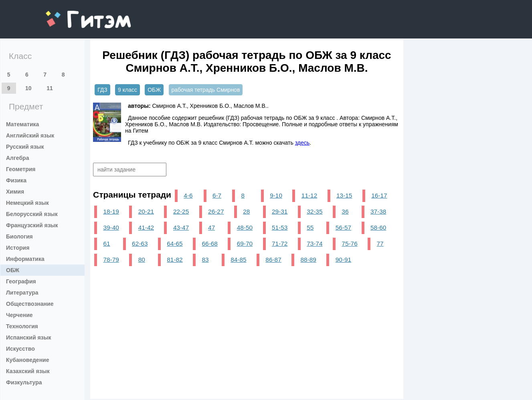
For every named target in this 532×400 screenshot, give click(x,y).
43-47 (181, 227)
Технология (22, 326)
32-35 (315, 211)
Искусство (20, 349)
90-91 (343, 260)
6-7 (217, 195)
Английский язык (30, 135)
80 (142, 260)
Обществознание (30, 304)
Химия (15, 192)
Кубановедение (28, 360)
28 (246, 211)
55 (310, 227)
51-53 (280, 227)
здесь (302, 143)
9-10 (276, 195)
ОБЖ (13, 270)
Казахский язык (28, 371)
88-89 (308, 260)
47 (211, 227)
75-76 (349, 243)
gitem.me (67, 14)
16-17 (379, 195)
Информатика (25, 259)
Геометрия (21, 169)
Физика (16, 180)
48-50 (245, 227)
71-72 (280, 243)
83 (205, 260)
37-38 (378, 211)
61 (106, 243)
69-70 (245, 243)
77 (380, 243)
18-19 (111, 211)
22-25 (181, 211)
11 (50, 88)
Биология (19, 236)
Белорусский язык (32, 214)
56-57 (343, 227)
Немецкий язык (27, 203)
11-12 (309, 195)
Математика (22, 124)
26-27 (216, 211)
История (18, 248)
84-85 (238, 260)
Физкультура (24, 382)
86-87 (273, 260)
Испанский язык (29, 337)
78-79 (111, 260)
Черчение (19, 315)
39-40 (111, 227)
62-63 (140, 243)
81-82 (175, 260)
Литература (22, 293)
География (21, 281)
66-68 (210, 243)
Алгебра (17, 158)
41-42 (146, 227)
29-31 (280, 211)
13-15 (344, 195)
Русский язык (25, 147)
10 (28, 88)
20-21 (146, 211)
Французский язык (32, 225)
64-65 (175, 243)
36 (345, 211)
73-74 (315, 243)
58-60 (378, 227)
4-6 (188, 195)
